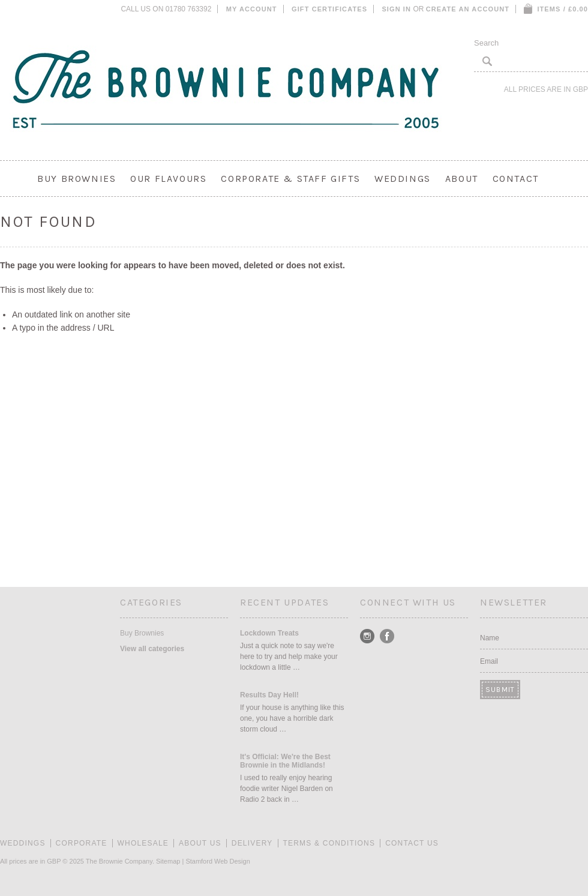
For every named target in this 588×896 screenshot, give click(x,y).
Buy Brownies (76, 179)
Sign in (396, 9)
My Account (252, 9)
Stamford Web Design (217, 861)
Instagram (367, 636)
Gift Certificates (329, 9)
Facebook (387, 636)
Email (489, 661)
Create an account (468, 9)
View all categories (152, 649)
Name (490, 638)
